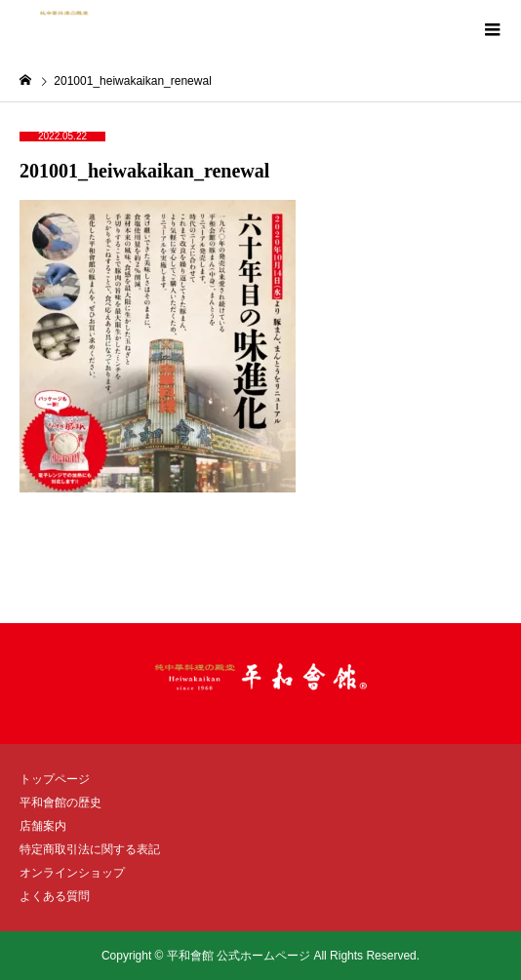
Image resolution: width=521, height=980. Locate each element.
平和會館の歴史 (60, 803)
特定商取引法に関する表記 (90, 849)
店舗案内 (43, 826)
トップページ (55, 779)
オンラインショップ (72, 873)
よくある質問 (55, 896)
